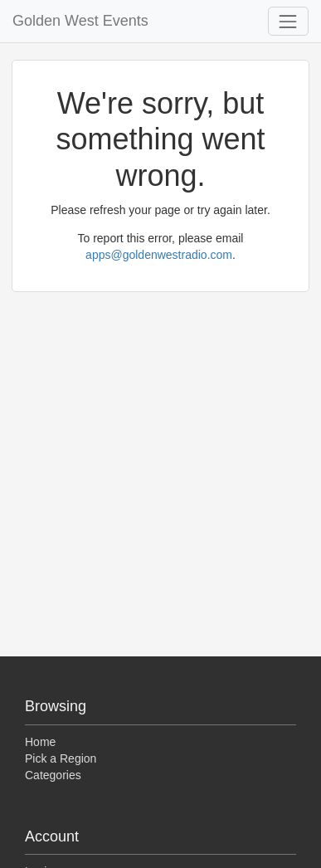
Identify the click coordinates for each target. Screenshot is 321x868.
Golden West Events (80, 21)
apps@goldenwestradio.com (159, 255)
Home (40, 742)
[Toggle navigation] (288, 21)
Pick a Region (61, 758)
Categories (53, 775)
